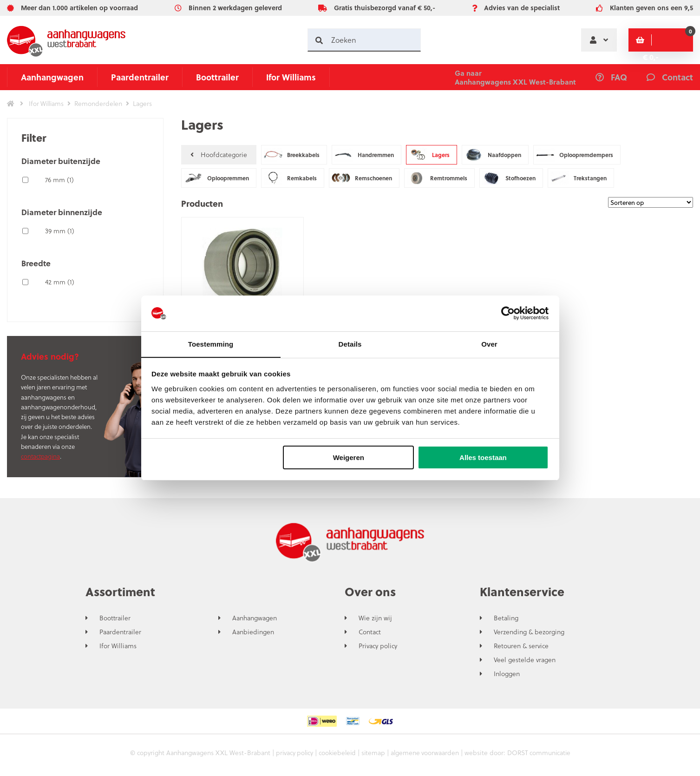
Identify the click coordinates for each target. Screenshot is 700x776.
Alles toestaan (483, 458)
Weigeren (349, 458)
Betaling (506, 618)
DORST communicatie (541, 753)
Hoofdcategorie (219, 155)
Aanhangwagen (52, 77)
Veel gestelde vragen (525, 660)
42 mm (60, 282)
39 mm (60, 231)
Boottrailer (217, 77)
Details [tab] (350, 344)
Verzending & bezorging (529, 632)
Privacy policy (378, 646)
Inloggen (507, 674)
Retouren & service (521, 646)
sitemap (373, 753)
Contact (370, 632)
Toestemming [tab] (211, 344)
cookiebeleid (337, 753)
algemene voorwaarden (426, 753)
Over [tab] (489, 344)
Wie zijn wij (375, 618)
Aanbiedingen (253, 632)
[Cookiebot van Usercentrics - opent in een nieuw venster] (508, 313)
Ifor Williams (291, 77)
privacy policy (292, 753)
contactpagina (40, 456)
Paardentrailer (140, 77)
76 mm (59, 180)
